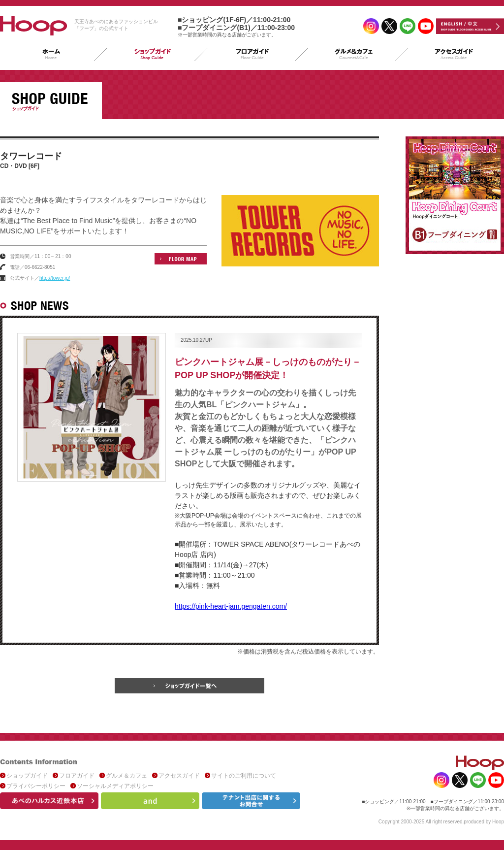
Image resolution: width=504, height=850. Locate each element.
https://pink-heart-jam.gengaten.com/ (231, 606)
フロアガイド (77, 776)
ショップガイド (27, 776)
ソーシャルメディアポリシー (115, 786)
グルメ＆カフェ (126, 776)
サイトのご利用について (244, 776)
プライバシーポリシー (36, 786)
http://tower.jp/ (55, 278)
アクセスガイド (179, 776)
